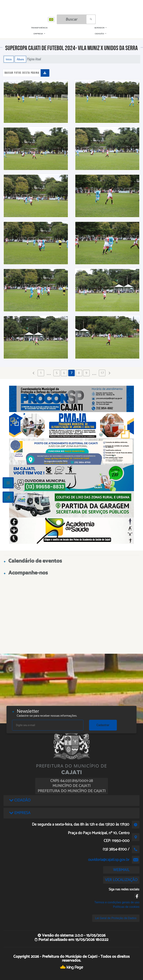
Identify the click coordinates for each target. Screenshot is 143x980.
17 (102, 373)
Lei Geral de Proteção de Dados (116, 918)
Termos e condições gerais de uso (117, 902)
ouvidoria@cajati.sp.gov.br (109, 860)
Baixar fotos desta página (22, 73)
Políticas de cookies (126, 907)
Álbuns (20, 59)
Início (9, 59)
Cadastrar (103, 725)
